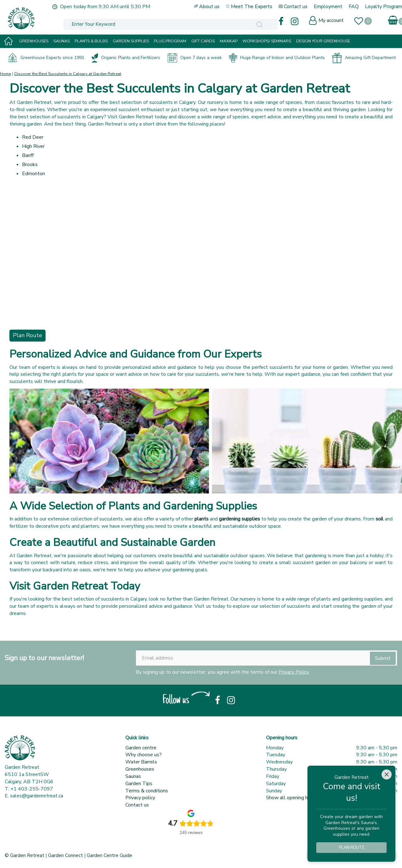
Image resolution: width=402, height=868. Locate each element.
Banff (28, 155)
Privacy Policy (294, 672)
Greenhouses (140, 769)
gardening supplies (239, 519)
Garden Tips (139, 784)
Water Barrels (141, 762)
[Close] (387, 774)
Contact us (137, 805)
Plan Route (27, 335)
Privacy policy (140, 798)
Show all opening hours (292, 798)
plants (201, 519)
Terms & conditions (147, 791)
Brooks (30, 164)
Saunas (133, 776)
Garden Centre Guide (109, 855)
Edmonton (33, 174)
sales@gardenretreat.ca (37, 796)
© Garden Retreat (25, 855)
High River (33, 146)
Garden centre (141, 748)
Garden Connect (65, 855)
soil (380, 519)
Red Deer (33, 137)
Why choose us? (144, 755)
